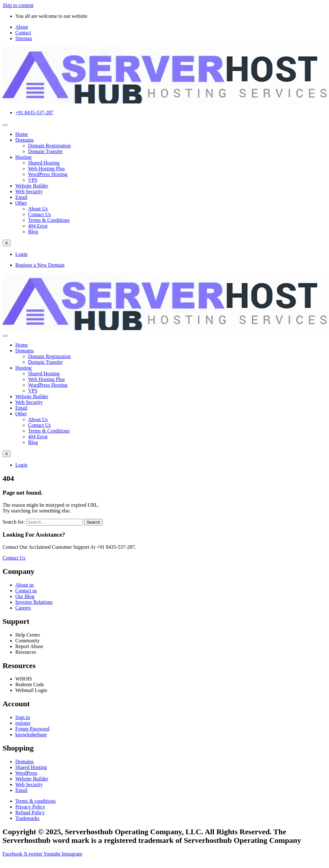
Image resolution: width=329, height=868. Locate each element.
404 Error (38, 226)
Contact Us (40, 214)
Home (22, 134)
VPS (33, 180)
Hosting (23, 157)
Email (21, 197)
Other (21, 203)
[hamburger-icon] (5, 125)
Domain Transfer (45, 151)
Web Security (29, 191)
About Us (38, 209)
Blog (33, 232)
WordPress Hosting (48, 174)
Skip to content (18, 5)
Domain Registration (49, 146)
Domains (25, 140)
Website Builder (32, 186)
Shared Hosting (44, 163)
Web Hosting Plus (46, 169)
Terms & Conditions (49, 220)
